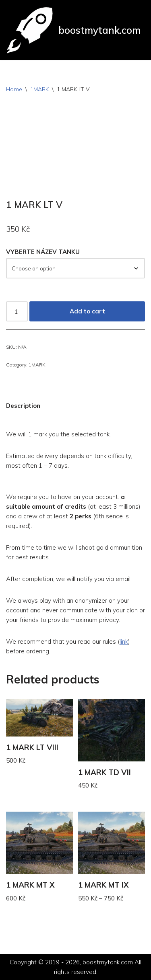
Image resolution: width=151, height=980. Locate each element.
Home (14, 89)
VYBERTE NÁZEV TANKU (43, 252)
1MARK (39, 89)
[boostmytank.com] (73, 30)
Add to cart (87, 311)
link (124, 641)
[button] (75, 434)
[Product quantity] (17, 311)
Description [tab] (23, 406)
